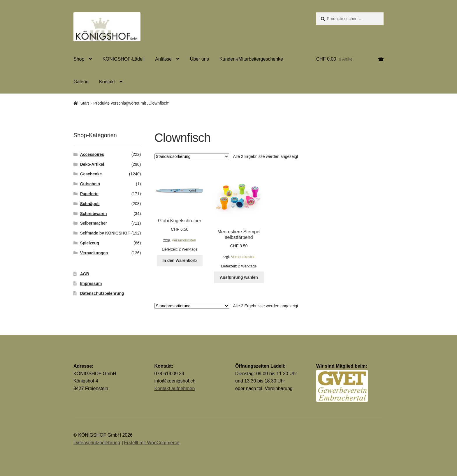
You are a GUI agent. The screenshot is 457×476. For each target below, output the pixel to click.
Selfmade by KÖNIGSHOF (105, 233)
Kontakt (107, 82)
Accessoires (92, 154)
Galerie (81, 82)
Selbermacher (94, 223)
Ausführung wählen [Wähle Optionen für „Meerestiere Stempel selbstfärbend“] (239, 277)
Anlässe (163, 59)
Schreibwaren (94, 214)
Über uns (200, 59)
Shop (79, 59)
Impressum (91, 283)
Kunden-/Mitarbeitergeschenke (251, 59)
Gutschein (90, 184)
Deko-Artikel (92, 164)
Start (85, 103)
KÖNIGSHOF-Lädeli (124, 59)
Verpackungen (94, 253)
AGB (85, 274)
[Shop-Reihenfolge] (192, 156)
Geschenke (91, 174)
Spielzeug (90, 243)
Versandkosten (184, 240)
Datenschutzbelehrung (102, 293)
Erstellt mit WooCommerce (152, 443)
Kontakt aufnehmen (175, 388)
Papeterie (89, 194)
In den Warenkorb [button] (180, 260)
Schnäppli (90, 204)
